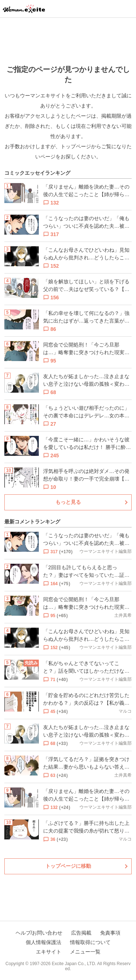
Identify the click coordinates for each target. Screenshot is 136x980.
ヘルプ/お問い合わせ (39, 933)
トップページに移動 (68, 866)
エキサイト (49, 952)
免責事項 (110, 933)
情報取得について (90, 942)
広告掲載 (81, 933)
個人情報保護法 (44, 942)
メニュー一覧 (85, 952)
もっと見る (68, 502)
